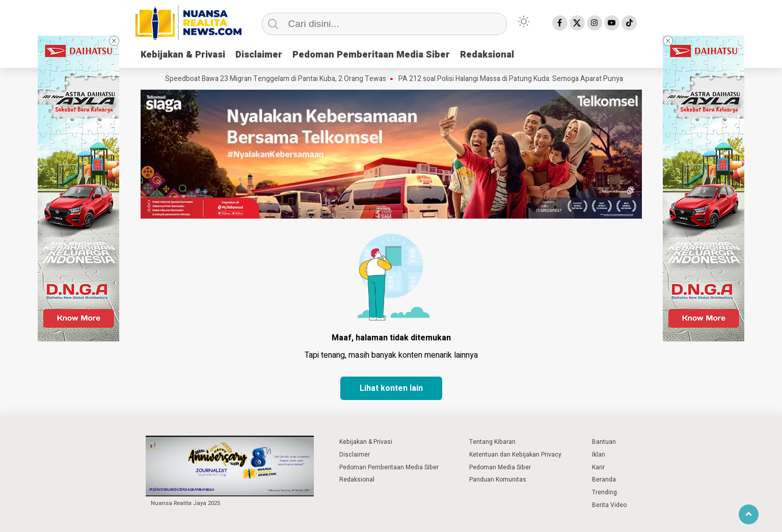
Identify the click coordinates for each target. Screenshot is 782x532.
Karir (598, 467)
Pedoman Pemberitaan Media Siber (371, 55)
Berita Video (609, 505)
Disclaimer (259, 55)
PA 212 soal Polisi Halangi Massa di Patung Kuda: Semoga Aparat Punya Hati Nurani (531, 79)
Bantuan (604, 442)
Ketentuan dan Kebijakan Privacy (515, 455)
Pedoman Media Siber (500, 467)
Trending (604, 492)
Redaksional (487, 55)
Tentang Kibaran (492, 442)
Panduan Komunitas (498, 480)
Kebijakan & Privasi (183, 55)
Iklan (599, 455)
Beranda (604, 480)
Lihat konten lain (391, 388)
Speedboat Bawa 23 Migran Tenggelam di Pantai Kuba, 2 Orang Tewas (278, 79)
